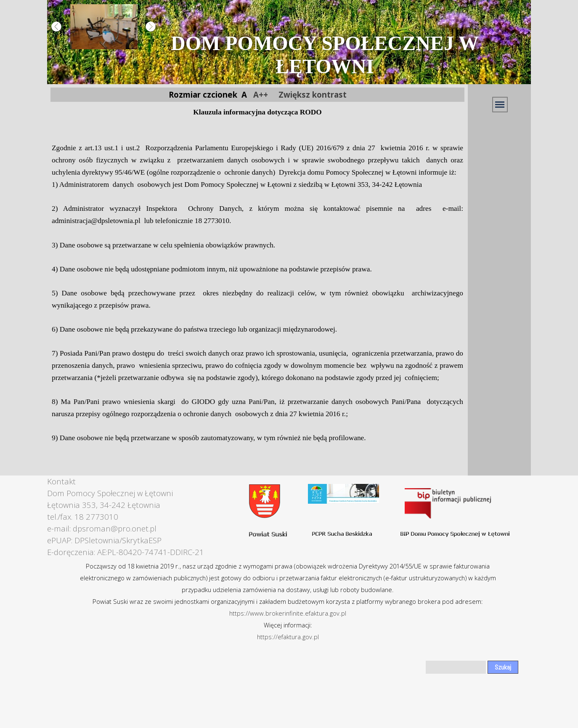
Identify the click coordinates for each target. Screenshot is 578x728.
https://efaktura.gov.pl (288, 637)
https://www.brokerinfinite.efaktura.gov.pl (288, 613)
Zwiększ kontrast (313, 94)
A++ (261, 94)
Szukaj (503, 667)
